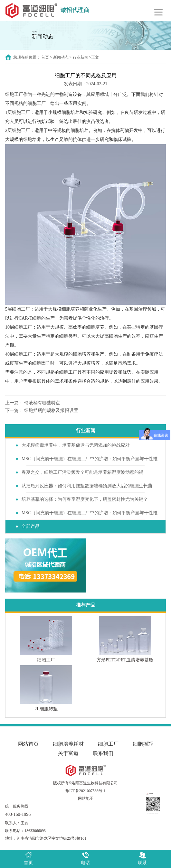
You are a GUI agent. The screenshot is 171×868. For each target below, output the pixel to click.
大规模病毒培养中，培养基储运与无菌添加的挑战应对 (76, 445)
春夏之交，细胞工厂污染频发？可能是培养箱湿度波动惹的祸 (82, 472)
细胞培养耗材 (68, 744)
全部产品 (31, 526)
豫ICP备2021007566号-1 (85, 791)
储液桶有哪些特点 (42, 403)
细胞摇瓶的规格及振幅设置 (51, 411)
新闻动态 (61, 57)
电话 (85, 858)
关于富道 (68, 753)
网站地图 (86, 798)
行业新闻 (81, 57)
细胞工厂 (14, 94)
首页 (45, 57)
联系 (142, 858)
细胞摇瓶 (143, 744)
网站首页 (28, 744)
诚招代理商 (75, 10)
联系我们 (103, 753)
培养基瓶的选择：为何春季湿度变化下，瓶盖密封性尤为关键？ (85, 499)
